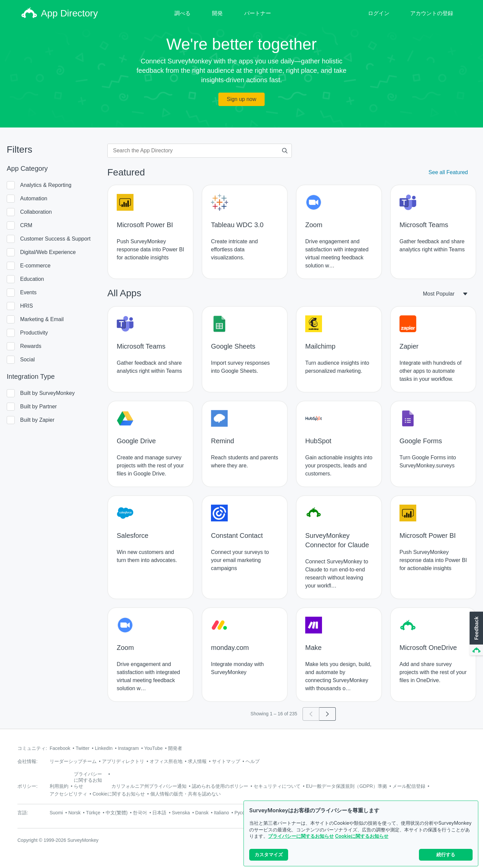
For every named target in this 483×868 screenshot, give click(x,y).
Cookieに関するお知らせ (362, 836)
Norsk (75, 813)
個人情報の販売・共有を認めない (185, 794)
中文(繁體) (117, 813)
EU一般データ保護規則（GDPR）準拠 (346, 786)
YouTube (153, 748)
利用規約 (59, 786)
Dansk (202, 813)
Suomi (56, 813)
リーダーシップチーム (73, 761)
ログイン (379, 13)
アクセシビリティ (68, 794)
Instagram (128, 748)
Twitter (82, 748)
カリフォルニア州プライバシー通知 (149, 786)
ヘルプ (253, 761)
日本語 (159, 813)
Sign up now (241, 99)
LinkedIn (104, 748)
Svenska (181, 813)
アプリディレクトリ (123, 761)
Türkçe (93, 813)
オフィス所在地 (166, 761)
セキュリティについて (277, 786)
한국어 (140, 813)
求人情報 (197, 761)
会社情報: (28, 761)
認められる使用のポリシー (220, 786)
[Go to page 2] (328, 714)
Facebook (60, 748)
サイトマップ (226, 761)
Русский (243, 813)
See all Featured (448, 172)
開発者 (175, 748)
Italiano (222, 813)
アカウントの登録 (432, 13)
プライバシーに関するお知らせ (301, 836)
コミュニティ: (32, 748)
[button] (476, 634)
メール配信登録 (409, 786)
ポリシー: (28, 786)
